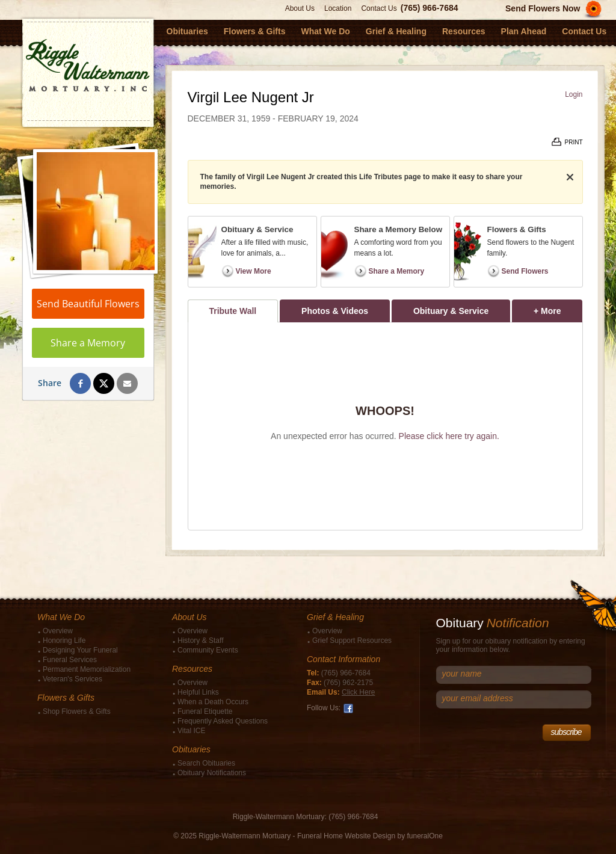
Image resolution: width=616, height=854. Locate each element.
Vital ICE (191, 731)
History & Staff (200, 640)
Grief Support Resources (352, 640)
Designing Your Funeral (80, 650)
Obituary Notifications (212, 773)
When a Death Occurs (213, 702)
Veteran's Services (72, 679)
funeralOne (424, 836)
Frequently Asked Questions (223, 721)
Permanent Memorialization (87, 669)
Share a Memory (88, 343)
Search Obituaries (206, 763)
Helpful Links (198, 692)
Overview (58, 631)
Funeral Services (70, 660)
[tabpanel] (385, 426)
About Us (300, 8)
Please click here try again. (449, 436)
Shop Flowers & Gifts (77, 711)
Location (338, 8)
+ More (558, 308)
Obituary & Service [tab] (451, 311)
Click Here (358, 692)
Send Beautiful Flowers (88, 304)
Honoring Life (64, 640)
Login (574, 94)
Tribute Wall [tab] (233, 311)
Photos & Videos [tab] (335, 311)
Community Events (208, 650)
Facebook (348, 708)
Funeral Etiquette (205, 711)
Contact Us (379, 8)
